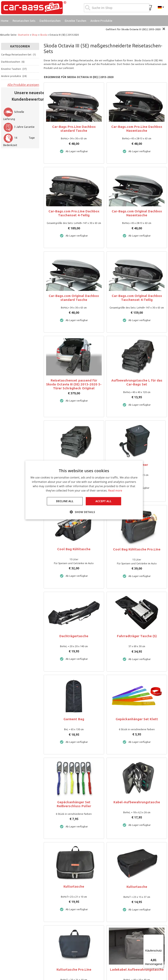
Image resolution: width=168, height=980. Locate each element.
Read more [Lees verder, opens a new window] (115, 490)
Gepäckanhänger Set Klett (137, 719)
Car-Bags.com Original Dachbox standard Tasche (74, 298)
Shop (35, 35)
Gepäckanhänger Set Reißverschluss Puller (74, 804)
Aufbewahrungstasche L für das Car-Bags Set (137, 382)
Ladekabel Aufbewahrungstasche (137, 969)
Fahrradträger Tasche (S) (137, 636)
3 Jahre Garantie (19, 127)
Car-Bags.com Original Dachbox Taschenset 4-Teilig (137, 298)
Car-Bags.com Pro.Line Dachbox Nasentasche (137, 129)
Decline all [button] (65, 501)
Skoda (43, 35)
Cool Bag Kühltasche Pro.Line (137, 549)
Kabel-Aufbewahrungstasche (137, 802)
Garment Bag (74, 719)
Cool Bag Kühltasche (74, 549)
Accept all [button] (103, 501)
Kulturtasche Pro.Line (74, 969)
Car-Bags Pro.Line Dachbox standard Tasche (74, 129)
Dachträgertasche (74, 636)
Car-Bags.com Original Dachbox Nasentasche (137, 213)
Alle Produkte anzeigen (23, 85)
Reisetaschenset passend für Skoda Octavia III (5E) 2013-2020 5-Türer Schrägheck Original (74, 384)
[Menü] (161, 937)
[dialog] (84, 490)
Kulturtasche (74, 886)
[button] (84, 512)
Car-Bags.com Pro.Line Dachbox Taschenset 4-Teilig (74, 213)
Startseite (24, 35)
